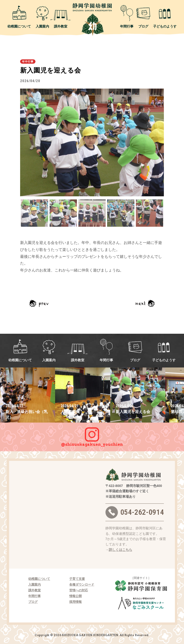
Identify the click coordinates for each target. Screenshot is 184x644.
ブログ (143, 17)
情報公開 (75, 596)
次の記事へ (145, 303)
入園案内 (42, 17)
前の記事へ (39, 303)
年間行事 (127, 17)
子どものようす (165, 17)
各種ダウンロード (82, 585)
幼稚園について (19, 17)
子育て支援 (77, 579)
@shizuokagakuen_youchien (92, 435)
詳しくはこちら (121, 550)
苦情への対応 (79, 590)
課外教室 (61, 17)
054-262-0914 (135, 512)
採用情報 (75, 602)
